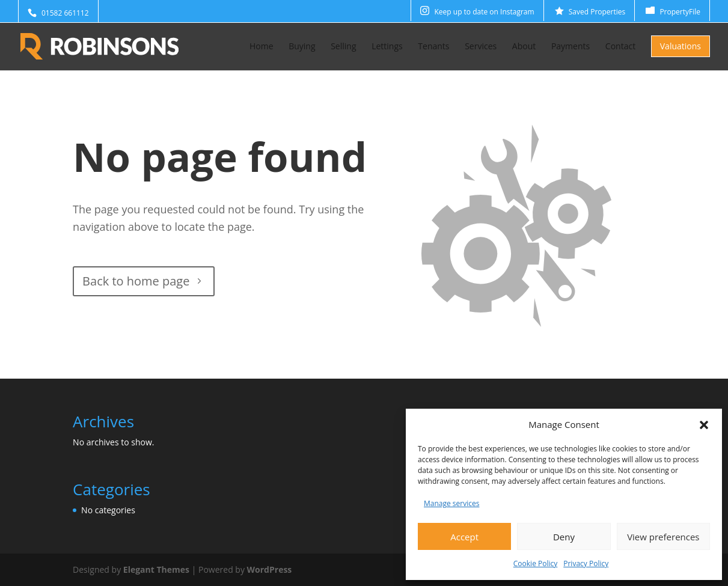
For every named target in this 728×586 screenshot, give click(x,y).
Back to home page (136, 281)
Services (481, 47)
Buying (302, 47)
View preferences (663, 537)
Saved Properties (597, 12)
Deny (564, 537)
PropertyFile (680, 12)
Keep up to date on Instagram (484, 12)
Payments (570, 47)
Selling (343, 47)
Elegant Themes (156, 569)
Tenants (433, 47)
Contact (620, 47)
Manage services (451, 503)
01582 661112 (65, 13)
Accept (464, 537)
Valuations (681, 46)
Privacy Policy (586, 563)
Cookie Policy (535, 563)
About (524, 47)
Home (262, 47)
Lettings (387, 47)
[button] (704, 425)
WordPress (270, 569)
